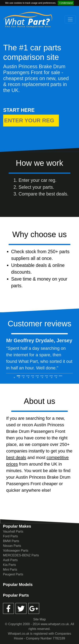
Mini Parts (10, 570)
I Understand (66, 3)
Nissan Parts (12, 546)
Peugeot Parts (13, 574)
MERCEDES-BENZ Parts (21, 555)
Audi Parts (10, 560)
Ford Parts (10, 536)
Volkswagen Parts (16, 551)
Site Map (39, 619)
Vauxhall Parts (13, 531)
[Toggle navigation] (70, 19)
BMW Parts (11, 541)
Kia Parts (9, 565)
